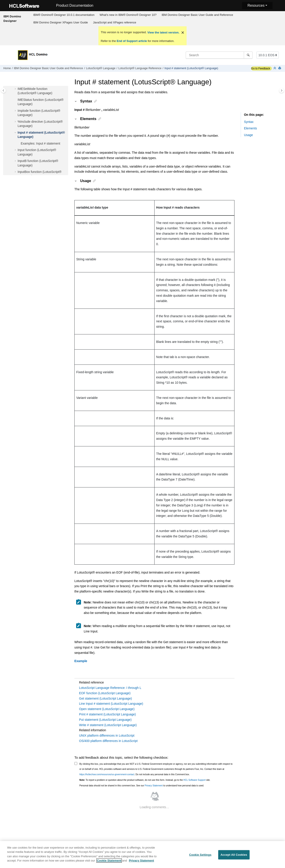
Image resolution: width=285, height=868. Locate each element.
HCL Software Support (195, 780)
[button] (16, 89)
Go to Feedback (261, 68)
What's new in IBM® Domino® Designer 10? (128, 15)
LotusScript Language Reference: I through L (110, 688)
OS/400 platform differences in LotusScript (108, 741)
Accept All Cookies (234, 857)
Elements (250, 128)
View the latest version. (163, 32)
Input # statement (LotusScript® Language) (191, 68)
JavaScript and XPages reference (115, 22)
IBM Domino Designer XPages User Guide (61, 22)
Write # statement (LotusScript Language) (108, 725)
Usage (248, 135)
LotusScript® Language (101, 68)
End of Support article (132, 41)
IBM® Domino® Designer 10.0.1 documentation (64, 15)
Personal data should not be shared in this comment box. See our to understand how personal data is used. (142, 786)
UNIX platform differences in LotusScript (107, 735)
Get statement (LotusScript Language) (105, 698)
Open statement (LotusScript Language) (107, 709)
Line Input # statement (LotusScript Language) (111, 704)
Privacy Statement (154, 786)
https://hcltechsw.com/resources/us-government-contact (107, 774)
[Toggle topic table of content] (282, 90)
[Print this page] (280, 68)
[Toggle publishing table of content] (3, 90)
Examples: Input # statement (40, 143)
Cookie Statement (109, 863)
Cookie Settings (200, 857)
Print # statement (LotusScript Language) (107, 714)
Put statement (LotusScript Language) (105, 720)
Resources (256, 5)
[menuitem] (64, 15)
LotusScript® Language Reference (140, 68)
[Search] (248, 55)
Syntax (249, 122)
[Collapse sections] (275, 68)
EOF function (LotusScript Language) (105, 693)
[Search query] (219, 55)
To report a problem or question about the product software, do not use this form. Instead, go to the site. (145, 780)
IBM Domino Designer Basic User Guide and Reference (197, 15)
